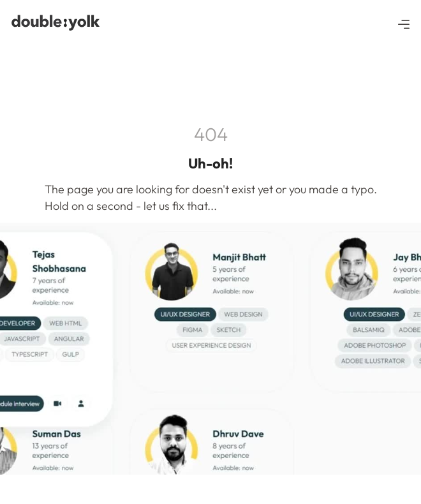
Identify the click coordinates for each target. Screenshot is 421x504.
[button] (404, 23)
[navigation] (57, 23)
